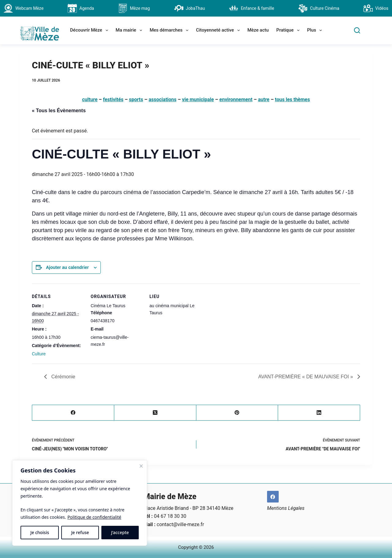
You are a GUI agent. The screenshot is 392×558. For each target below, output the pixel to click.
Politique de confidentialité (94, 517)
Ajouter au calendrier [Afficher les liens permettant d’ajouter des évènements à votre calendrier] (67, 267)
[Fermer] (141, 466)
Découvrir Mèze (90, 30)
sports (136, 99)
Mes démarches (170, 30)
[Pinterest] (237, 413)
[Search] (357, 30)
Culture (39, 354)
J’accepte (120, 532)
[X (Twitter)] (155, 413)
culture (90, 99)
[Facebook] (73, 413)
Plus (316, 30)
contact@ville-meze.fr (181, 524)
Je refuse (80, 532)
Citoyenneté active (219, 30)
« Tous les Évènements (59, 111)
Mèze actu (258, 30)
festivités (113, 99)
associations (162, 99)
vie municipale (198, 99)
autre (264, 99)
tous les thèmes (292, 99)
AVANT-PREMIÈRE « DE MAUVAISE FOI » (306, 377)
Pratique (289, 30)
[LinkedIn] (319, 413)
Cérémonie (63, 377)
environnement (236, 99)
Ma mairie (130, 30)
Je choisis (40, 532)
